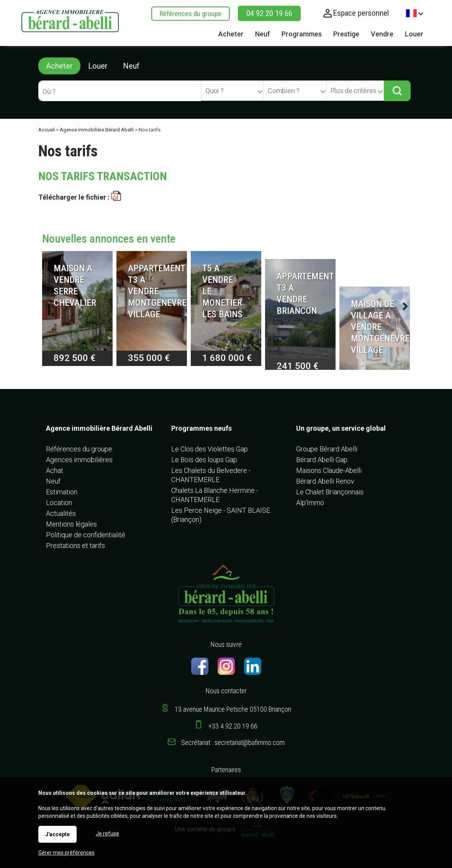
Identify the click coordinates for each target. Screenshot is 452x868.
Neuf (131, 66)
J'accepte (57, 834)
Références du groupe (191, 14)
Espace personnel (361, 13)
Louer (98, 66)
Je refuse (107, 834)
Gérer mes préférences (66, 853)
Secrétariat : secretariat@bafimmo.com (233, 742)
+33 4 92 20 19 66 (233, 726)
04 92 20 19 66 (269, 13)
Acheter (59, 66)
